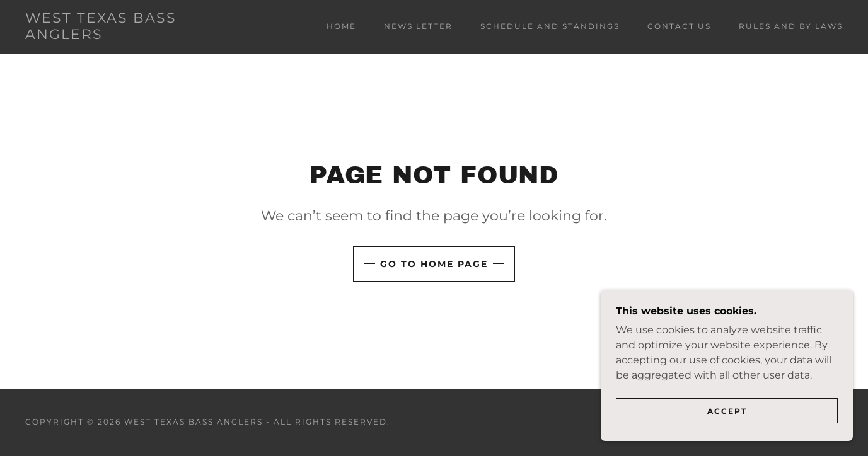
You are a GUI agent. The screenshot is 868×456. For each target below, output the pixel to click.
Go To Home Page (434, 264)
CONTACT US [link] (679, 26)
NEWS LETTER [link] (418, 26)
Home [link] (341, 26)
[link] (138, 36)
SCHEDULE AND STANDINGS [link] (550, 26)
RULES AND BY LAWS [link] (791, 26)
